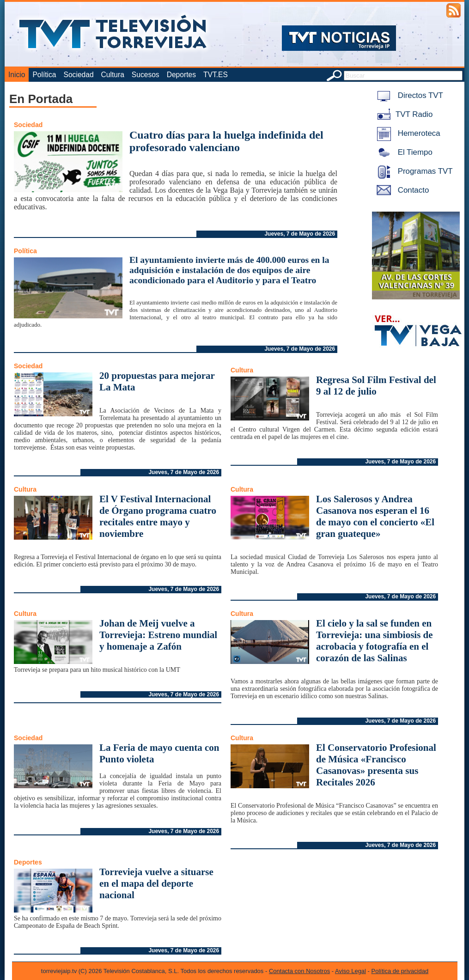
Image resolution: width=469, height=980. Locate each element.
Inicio (17, 75)
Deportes (181, 75)
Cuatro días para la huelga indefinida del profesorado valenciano (226, 141)
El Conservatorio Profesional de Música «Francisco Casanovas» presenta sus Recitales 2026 (376, 765)
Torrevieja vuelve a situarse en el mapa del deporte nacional (156, 883)
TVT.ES (216, 75)
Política (44, 75)
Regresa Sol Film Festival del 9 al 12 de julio (376, 386)
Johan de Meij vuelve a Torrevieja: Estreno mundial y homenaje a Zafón (158, 635)
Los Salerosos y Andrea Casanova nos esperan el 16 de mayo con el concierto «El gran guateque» (375, 516)
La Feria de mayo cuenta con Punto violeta (159, 753)
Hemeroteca (407, 133)
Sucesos (146, 75)
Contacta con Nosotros (299, 971)
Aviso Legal (350, 971)
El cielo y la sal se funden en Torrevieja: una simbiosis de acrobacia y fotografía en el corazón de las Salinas (375, 641)
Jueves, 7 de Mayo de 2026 (300, 234)
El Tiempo (403, 152)
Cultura (113, 75)
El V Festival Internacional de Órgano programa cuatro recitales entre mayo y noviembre (158, 516)
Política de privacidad (400, 971)
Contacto (401, 190)
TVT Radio (403, 114)
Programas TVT (413, 171)
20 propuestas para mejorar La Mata (157, 381)
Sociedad (79, 75)
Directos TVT (408, 95)
